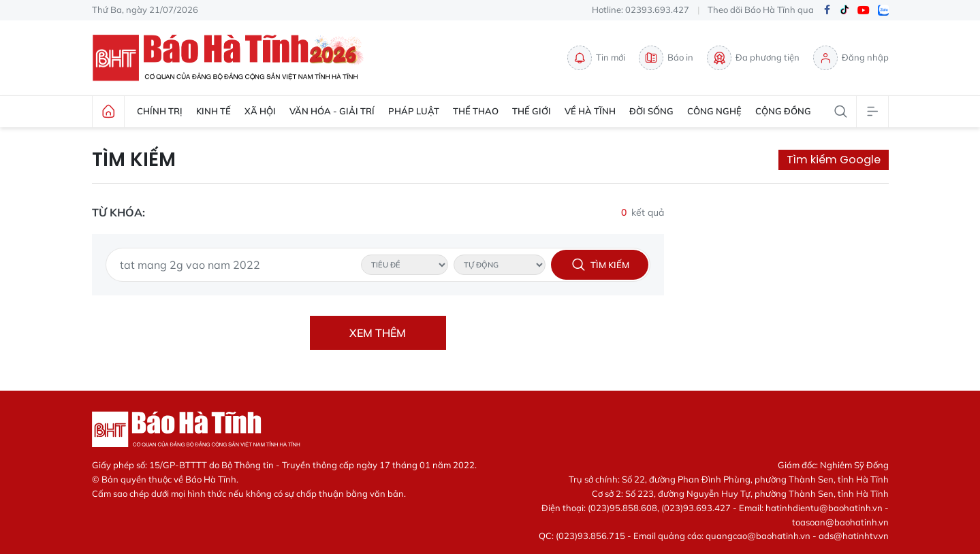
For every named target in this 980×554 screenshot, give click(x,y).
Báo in (666, 58)
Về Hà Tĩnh (590, 111)
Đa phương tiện (753, 58)
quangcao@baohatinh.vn (758, 536)
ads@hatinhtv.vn (854, 536)
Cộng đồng (783, 111)
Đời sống (651, 111)
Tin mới (596, 58)
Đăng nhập (851, 58)
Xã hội (260, 111)
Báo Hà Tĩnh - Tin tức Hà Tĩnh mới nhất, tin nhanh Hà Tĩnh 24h (232, 58)
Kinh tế (214, 111)
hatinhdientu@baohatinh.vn (824, 508)
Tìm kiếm (134, 160)
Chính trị (160, 111)
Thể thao (476, 111)
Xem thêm (378, 333)
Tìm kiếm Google (834, 160)
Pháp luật (414, 111)
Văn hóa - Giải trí (332, 111)
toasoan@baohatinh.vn (840, 522)
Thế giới (532, 111)
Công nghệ (714, 111)
